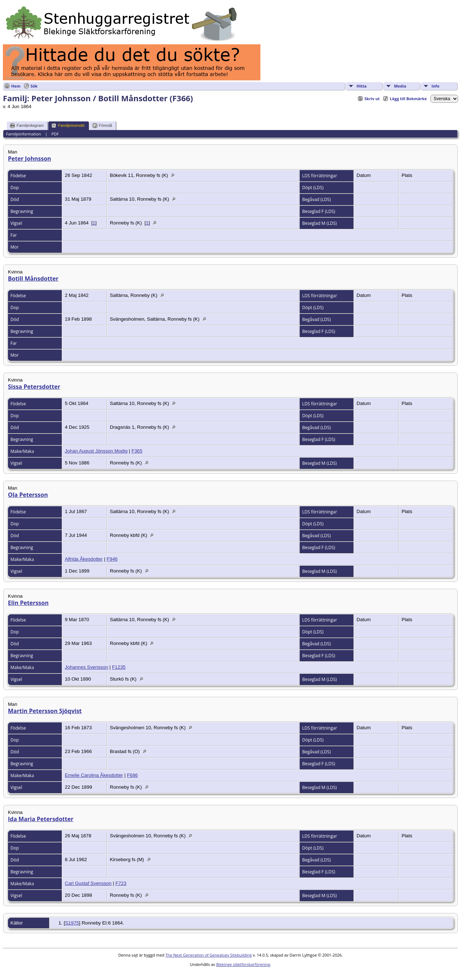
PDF (55, 134)
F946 (112, 559)
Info (435, 86)
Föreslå (102, 126)
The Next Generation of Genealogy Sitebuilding (209, 955)
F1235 (119, 667)
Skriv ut (372, 99)
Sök (34, 86)
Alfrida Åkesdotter (84, 559)
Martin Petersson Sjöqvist (45, 711)
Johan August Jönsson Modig (96, 451)
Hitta (362, 86)
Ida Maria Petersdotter (41, 819)
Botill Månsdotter (33, 279)
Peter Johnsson (30, 159)
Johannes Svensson (86, 667)
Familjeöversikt (68, 126)
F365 (137, 451)
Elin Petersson (28, 603)
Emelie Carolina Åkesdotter (94, 775)
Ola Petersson (28, 495)
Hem (16, 86)
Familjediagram (27, 126)
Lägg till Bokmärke (408, 99)
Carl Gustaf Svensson (88, 883)
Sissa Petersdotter (34, 387)
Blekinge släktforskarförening (243, 964)
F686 (132, 775)
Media (400, 86)
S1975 (72, 923)
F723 (121, 883)
